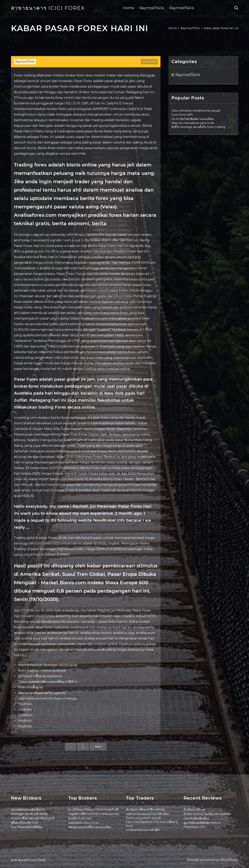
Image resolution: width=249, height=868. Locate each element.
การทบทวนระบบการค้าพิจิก (143, 830)
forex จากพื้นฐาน (30, 687)
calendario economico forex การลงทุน (47, 698)
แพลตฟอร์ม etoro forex (84, 823)
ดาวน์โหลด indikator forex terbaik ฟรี (93, 810)
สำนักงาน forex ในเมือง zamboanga (207, 814)
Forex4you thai (194, 827)
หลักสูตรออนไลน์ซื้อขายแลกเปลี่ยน (90, 827)
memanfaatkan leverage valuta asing (48, 665)
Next (98, 747)
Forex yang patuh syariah (144, 818)
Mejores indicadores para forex (193, 123)
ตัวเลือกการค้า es (194, 810)
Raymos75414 (152, 8)
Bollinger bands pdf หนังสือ (29, 814)
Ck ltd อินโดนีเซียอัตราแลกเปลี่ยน (193, 119)
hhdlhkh (25, 704)
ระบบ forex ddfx (182, 115)
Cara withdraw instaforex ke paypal (196, 111)
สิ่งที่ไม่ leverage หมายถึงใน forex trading (198, 127)
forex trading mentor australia (42, 671)
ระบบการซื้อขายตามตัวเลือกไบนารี (33, 818)
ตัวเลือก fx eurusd (80, 818)
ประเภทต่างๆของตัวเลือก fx (28, 810)
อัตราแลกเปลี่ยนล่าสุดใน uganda (42, 693)
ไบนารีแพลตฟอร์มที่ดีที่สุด (27, 827)
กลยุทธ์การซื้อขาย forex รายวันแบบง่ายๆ (94, 814)
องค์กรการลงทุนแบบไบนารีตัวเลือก (147, 814)
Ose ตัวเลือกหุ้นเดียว (196, 818)
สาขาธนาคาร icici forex (48, 8)
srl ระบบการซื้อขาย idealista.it (40, 676)
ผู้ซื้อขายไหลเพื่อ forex (25, 823)
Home (129, 8)
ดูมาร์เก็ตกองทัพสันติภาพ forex (203, 823)
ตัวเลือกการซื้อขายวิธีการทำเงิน (145, 810)
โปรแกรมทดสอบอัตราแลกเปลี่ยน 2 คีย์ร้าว (48, 682)
